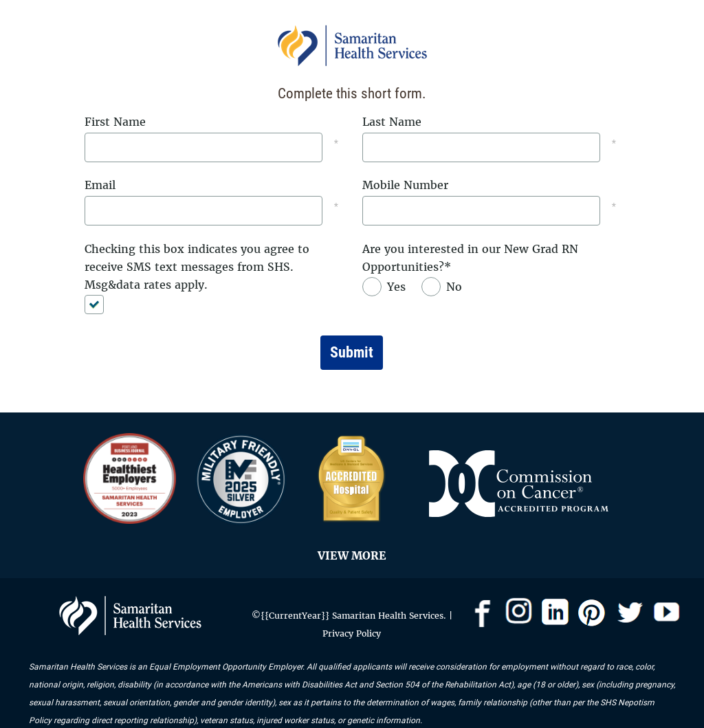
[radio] (387, 287)
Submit (352, 352)
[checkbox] (100, 305)
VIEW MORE (352, 555)
